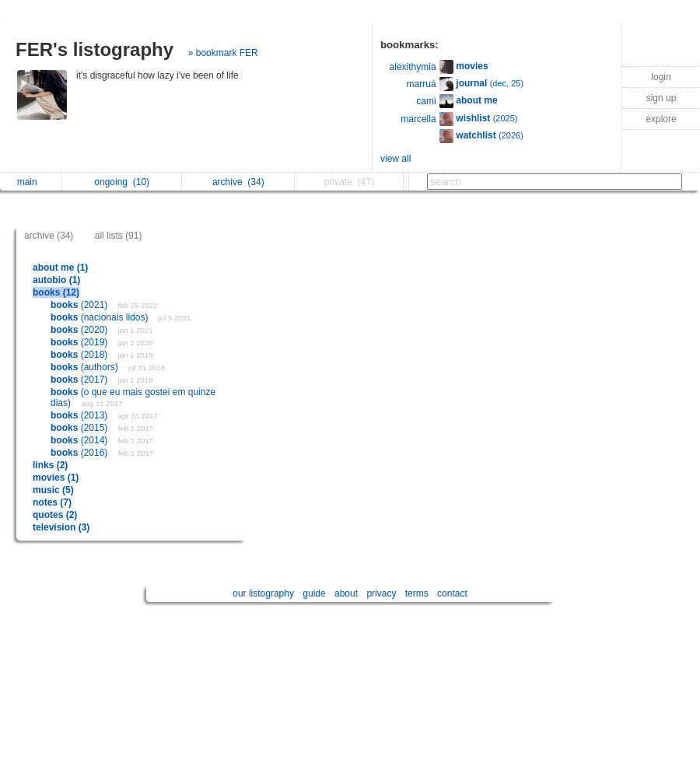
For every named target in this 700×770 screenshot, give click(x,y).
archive (238, 182)
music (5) (53, 490)
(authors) (86, 367)
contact (452, 593)
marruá (422, 84)
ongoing (122, 182)
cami (426, 101)
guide (314, 593)
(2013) (80, 415)
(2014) (80, 440)
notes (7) (52, 502)
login (661, 77)
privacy (381, 593)
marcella (418, 119)
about (346, 593)
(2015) (80, 428)
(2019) (80, 342)
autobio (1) (56, 280)
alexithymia (413, 67)
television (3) (61, 527)
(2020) (80, 330)
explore (661, 119)
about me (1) (60, 268)
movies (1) (56, 478)
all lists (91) (119, 236)
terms (417, 593)
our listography (263, 593)
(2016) (80, 453)
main (31, 182)
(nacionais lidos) (101, 317)
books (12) (56, 292)
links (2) (50, 465)
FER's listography (94, 49)
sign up (661, 98)
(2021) (80, 305)
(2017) (80, 380)
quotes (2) (55, 515)
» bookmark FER (223, 53)
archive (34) (49, 236)
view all (395, 159)
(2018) (80, 355)
